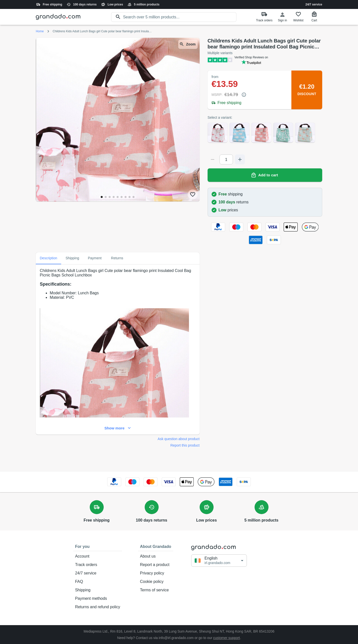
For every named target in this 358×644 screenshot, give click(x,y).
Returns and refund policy (98, 607)
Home (40, 31)
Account (98, 556)
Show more (118, 428)
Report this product (185, 445)
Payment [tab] (95, 258)
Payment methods (98, 599)
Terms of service (156, 590)
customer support (226, 638)
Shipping (98, 590)
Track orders (98, 565)
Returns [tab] (117, 258)
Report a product (156, 565)
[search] (180, 17)
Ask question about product (179, 439)
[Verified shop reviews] (265, 60)
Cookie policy (156, 582)
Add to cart (265, 175)
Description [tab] (48, 258)
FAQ (98, 582)
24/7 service (314, 4)
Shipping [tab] (72, 258)
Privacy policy (156, 573)
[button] (219, 560)
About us (156, 556)
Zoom (188, 44)
